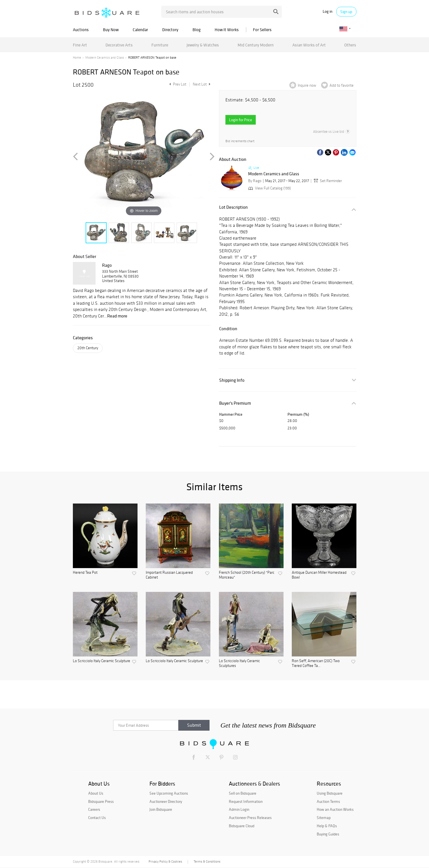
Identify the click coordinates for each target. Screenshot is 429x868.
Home (77, 57)
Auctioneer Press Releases (250, 818)
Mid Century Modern (256, 45)
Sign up (346, 12)
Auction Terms (328, 801)
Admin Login (239, 809)
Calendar (140, 30)
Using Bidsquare (330, 793)
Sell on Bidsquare (243, 793)
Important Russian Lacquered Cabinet (169, 575)
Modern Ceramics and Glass (105, 57)
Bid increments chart (240, 141)
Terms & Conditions (207, 861)
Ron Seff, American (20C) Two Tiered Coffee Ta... (316, 663)
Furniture (160, 45)
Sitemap (324, 818)
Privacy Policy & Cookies (165, 861)
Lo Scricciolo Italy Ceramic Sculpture (102, 661)
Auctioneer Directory (166, 801)
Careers (94, 809)
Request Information (246, 801)
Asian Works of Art (309, 45)
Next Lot (202, 84)
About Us (96, 793)
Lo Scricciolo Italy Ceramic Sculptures (239, 663)
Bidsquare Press (101, 801)
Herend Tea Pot (85, 573)
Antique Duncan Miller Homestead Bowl (319, 575)
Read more (117, 316)
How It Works (227, 30)
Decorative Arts (119, 45)
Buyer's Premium (235, 403)
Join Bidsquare (161, 809)
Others (350, 45)
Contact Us (97, 818)
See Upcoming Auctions (169, 793)
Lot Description (233, 207)
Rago (107, 265)
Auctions (81, 30)
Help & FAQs (327, 826)
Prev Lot (177, 84)
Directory (170, 30)
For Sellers (262, 30)
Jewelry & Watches (203, 45)
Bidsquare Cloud (242, 826)
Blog (196, 30)
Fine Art (80, 45)
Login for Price (241, 120)
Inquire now (307, 85)
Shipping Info (232, 380)
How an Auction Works (335, 809)
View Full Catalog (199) (269, 188)
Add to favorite (342, 85)
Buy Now (111, 30)
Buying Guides (328, 834)
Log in (327, 11)
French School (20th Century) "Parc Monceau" (247, 575)
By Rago (255, 181)
